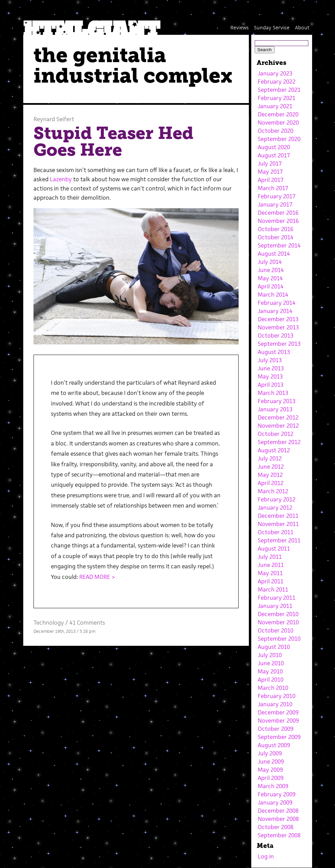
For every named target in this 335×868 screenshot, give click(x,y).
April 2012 (271, 483)
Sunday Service (272, 27)
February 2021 (277, 98)
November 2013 (278, 327)
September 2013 (279, 344)
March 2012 (273, 491)
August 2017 (274, 155)
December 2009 (278, 712)
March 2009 (273, 786)
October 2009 (276, 729)
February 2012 (277, 499)
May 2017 (270, 172)
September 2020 (279, 139)
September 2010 (279, 639)
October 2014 (276, 237)
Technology (49, 623)
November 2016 (278, 221)
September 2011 (279, 540)
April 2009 (271, 778)
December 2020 (278, 114)
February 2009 (277, 794)
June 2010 (271, 663)
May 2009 (270, 770)
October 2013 (276, 336)
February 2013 (277, 401)
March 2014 (273, 295)
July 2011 (270, 557)
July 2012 (270, 458)
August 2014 (274, 254)
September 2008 (279, 835)
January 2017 (275, 204)
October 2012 (276, 434)
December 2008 (278, 811)
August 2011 (274, 549)
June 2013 (271, 368)
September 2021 (279, 90)
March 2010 (273, 688)
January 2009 (275, 802)
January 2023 (275, 73)
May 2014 (270, 278)
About (302, 27)
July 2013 (270, 360)
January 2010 (275, 704)
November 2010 (278, 622)
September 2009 (279, 737)
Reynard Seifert (54, 119)
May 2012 (270, 475)
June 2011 (271, 565)
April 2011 (271, 581)
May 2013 (270, 376)
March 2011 (273, 589)
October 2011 (276, 532)
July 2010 (270, 655)
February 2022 (277, 82)
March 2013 (273, 393)
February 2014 (277, 303)
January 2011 (275, 606)
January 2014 (275, 311)
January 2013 (275, 409)
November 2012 (278, 426)
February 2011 (277, 598)
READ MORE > (97, 577)
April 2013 (271, 385)
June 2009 (271, 762)
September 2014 (279, 245)
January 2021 (275, 106)
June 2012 (271, 467)
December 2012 (278, 417)
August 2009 (274, 745)
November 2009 (278, 721)
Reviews (239, 27)
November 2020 (278, 123)
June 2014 (271, 270)
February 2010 (277, 696)
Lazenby (61, 179)
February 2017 (277, 196)
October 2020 (276, 131)
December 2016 (278, 213)
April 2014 (271, 286)
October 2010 (276, 630)
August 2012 (274, 450)
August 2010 (274, 647)
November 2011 (278, 524)
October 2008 (276, 827)
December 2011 (278, 516)
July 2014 (270, 262)
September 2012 (279, 442)
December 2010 (278, 614)
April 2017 (271, 180)
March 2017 (273, 188)
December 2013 (278, 319)
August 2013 (274, 352)
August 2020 (274, 147)
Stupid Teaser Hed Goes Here (113, 142)
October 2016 (276, 229)
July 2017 (270, 163)
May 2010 (270, 671)
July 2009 (270, 753)
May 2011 (270, 573)
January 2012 (275, 508)
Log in (266, 856)
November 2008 (278, 819)
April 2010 (271, 680)
